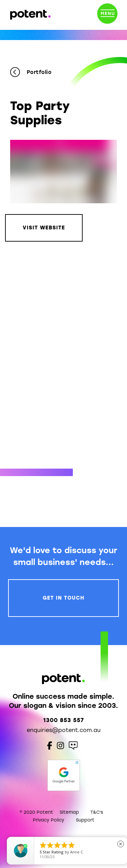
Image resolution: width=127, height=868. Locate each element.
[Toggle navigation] (107, 15)
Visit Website (44, 228)
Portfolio (31, 72)
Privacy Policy (49, 820)
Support (85, 820)
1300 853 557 (64, 720)
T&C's (97, 812)
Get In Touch (63, 598)
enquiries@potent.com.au (64, 730)
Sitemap (69, 812)
